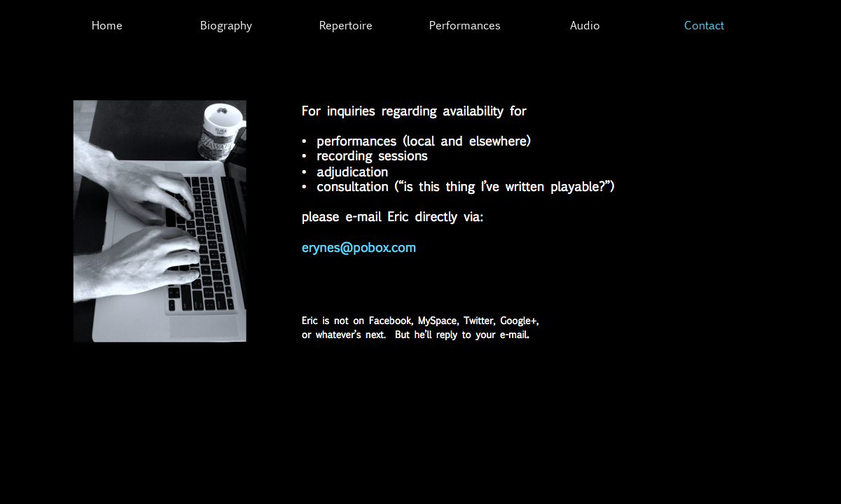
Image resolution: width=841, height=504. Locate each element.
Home (107, 25)
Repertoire (346, 25)
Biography (226, 25)
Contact (704, 25)
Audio (585, 25)
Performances (465, 25)
